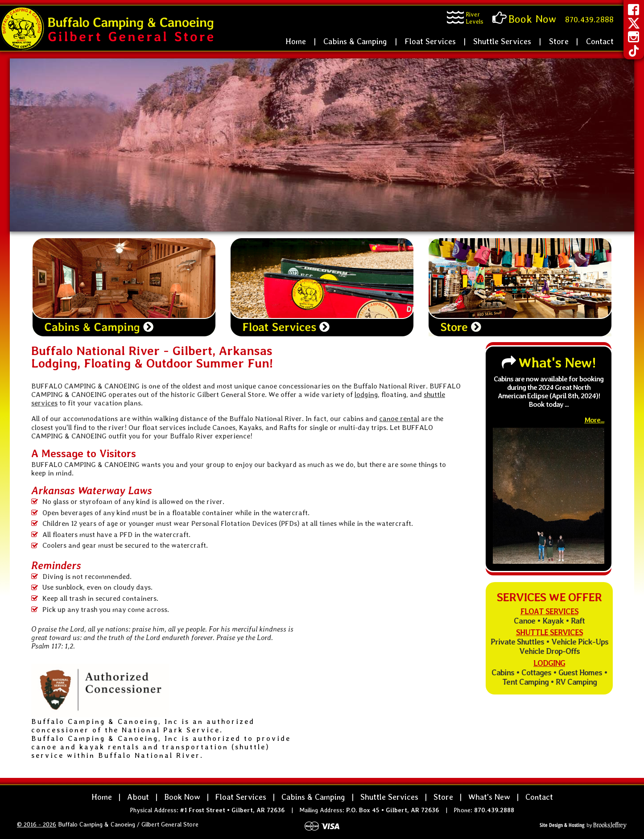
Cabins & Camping (355, 41)
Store (559, 41)
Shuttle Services (502, 41)
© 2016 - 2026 (37, 824)
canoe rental (399, 419)
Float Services (430, 41)
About (138, 797)
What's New (489, 797)
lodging (366, 395)
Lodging (549, 663)
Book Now (182, 797)
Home (296, 41)
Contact (600, 41)
